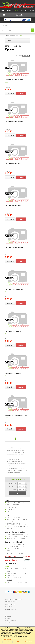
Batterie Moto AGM (15, 517)
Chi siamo (9, 10)
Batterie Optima (18, 560)
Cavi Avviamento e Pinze (17, 573)
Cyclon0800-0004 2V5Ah (13, 163)
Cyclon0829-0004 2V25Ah (14, 247)
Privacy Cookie (9, 623)
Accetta (8, 642)
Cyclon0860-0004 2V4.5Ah (14, 121)
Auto (7, 501)
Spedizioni (24, 10)
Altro (7, 567)
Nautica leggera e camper (18, 534)
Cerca (17, 493)
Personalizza (29, 642)
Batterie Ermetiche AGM (14, 542)
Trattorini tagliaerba (16, 538)
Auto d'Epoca (12, 509)
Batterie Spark (18, 557)
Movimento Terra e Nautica (18, 536)
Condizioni (8, 616)
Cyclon (10, 580)
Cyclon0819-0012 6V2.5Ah (14, 289)
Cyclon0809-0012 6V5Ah (13, 331)
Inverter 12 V (12, 575)
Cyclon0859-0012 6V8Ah (13, 373)
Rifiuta (19, 642)
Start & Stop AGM (14, 505)
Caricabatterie (10, 563)
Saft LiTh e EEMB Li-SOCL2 (17, 582)
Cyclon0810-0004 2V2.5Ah (14, 79)
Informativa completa (6, 639)
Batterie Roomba (14, 578)
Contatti (32, 10)
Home (3, 10)
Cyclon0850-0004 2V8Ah (13, 205)
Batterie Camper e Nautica (15, 532)
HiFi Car (10, 512)
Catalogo (16, 10)
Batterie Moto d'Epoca (16, 524)
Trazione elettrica (15, 553)
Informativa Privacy (10, 621)
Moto (7, 515)
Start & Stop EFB (13, 507)
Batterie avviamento (15, 503)
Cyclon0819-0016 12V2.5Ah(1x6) (16, 415)
